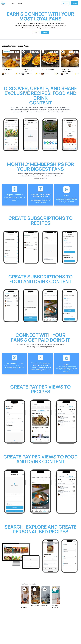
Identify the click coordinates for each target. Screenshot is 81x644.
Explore (20, 3)
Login (36, 33)
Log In (66, 3)
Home (13, 3)
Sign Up (74, 3)
